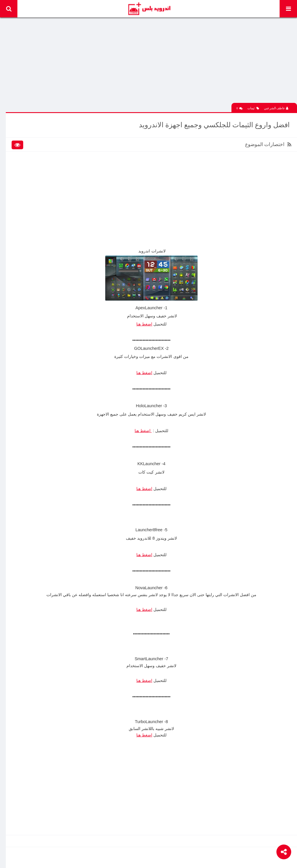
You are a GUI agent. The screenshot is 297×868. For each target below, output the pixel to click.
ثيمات (253, 108)
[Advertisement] (151, 62)
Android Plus (149, 9)
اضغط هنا (144, 324)
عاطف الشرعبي (276, 108)
